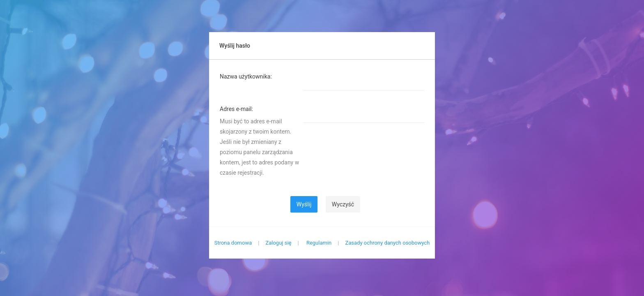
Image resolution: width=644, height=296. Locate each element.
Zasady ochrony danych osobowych (387, 243)
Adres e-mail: (236, 109)
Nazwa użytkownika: (246, 76)
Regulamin (319, 243)
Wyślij (304, 204)
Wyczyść (343, 204)
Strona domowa (233, 243)
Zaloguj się (278, 243)
